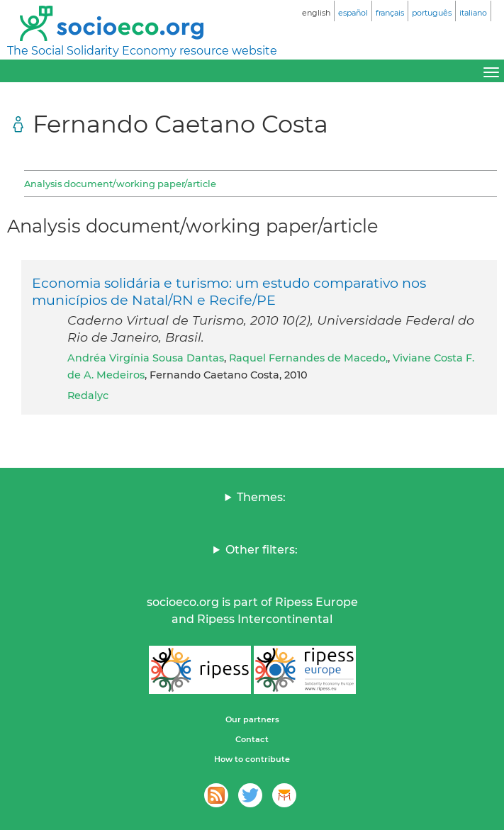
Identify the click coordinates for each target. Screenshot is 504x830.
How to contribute (252, 759)
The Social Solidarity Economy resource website (142, 51)
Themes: (261, 497)
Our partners (252, 719)
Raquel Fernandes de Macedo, (308, 358)
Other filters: (262, 550)
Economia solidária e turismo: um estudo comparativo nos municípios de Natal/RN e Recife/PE (229, 291)
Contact (252, 739)
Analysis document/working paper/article (120, 184)
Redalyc (88, 396)
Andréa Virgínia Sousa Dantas (146, 358)
